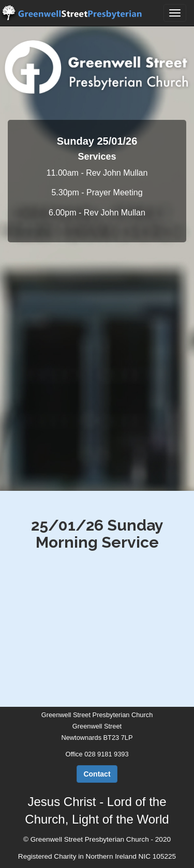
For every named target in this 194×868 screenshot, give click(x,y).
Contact (97, 774)
